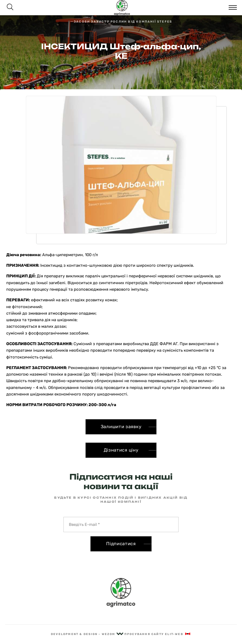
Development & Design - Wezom (87, 634)
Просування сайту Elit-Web (158, 634)
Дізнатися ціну (121, 450)
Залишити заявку (121, 427)
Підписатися (121, 544)
